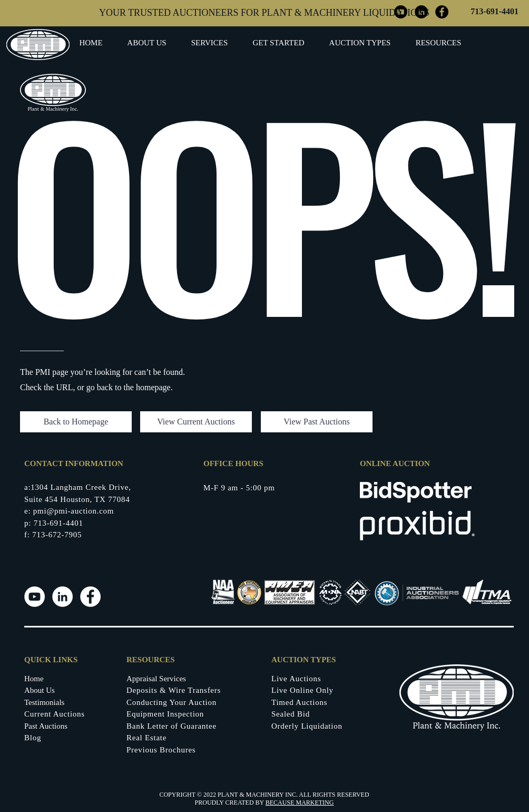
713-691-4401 (494, 11)
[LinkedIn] (62, 597)
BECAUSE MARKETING (300, 803)
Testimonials (44, 702)
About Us (40, 690)
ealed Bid (293, 714)
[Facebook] (90, 597)
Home (34, 679)
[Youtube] (35, 597)
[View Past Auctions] (317, 422)
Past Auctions (46, 726)
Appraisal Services (156, 679)
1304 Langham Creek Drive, (81, 487)
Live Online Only (302, 690)
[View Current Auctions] (196, 422)
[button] (278, 43)
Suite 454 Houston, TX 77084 (77, 499)
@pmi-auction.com (80, 511)
